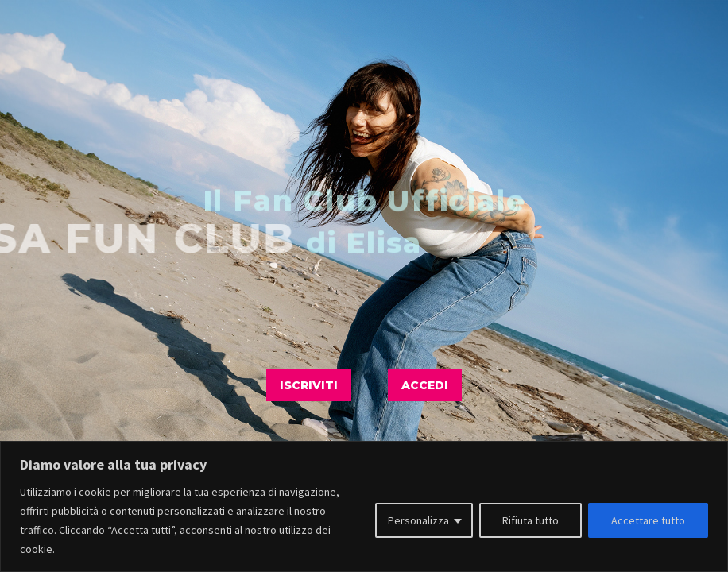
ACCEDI (425, 385)
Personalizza (418, 520)
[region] (364, 506)
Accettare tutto (648, 520)
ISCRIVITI (309, 385)
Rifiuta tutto (531, 520)
